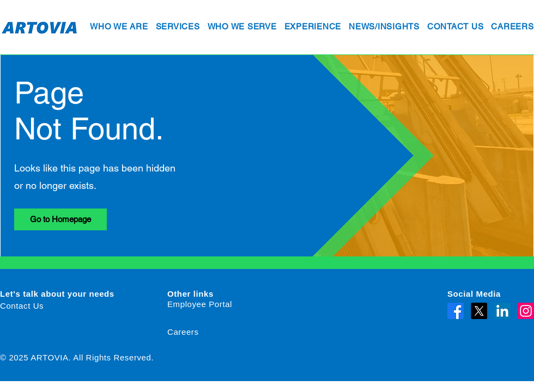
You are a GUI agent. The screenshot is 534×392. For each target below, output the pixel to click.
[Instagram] (526, 311)
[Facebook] (456, 311)
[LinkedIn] (502, 311)
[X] (479, 311)
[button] (119, 27)
